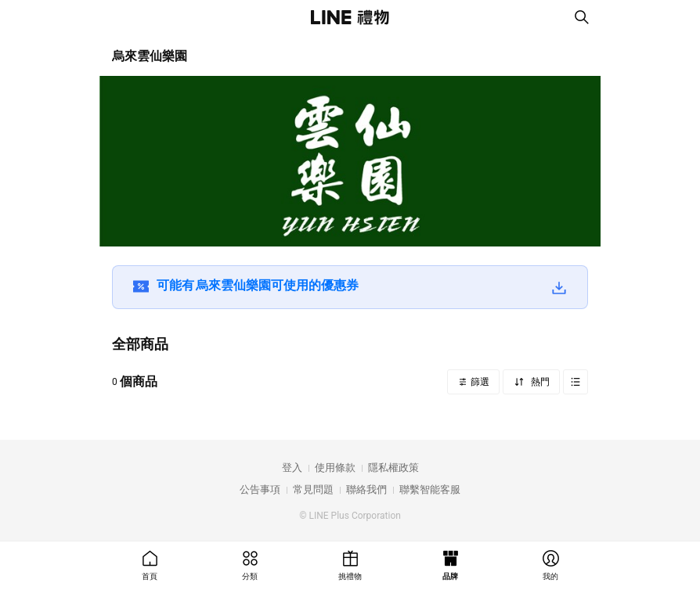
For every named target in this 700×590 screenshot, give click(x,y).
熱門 (539, 382)
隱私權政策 (393, 468)
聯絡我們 (366, 489)
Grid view (576, 382)
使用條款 (335, 468)
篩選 (479, 382)
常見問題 (313, 489)
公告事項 (260, 489)
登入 (292, 468)
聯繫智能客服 (430, 489)
